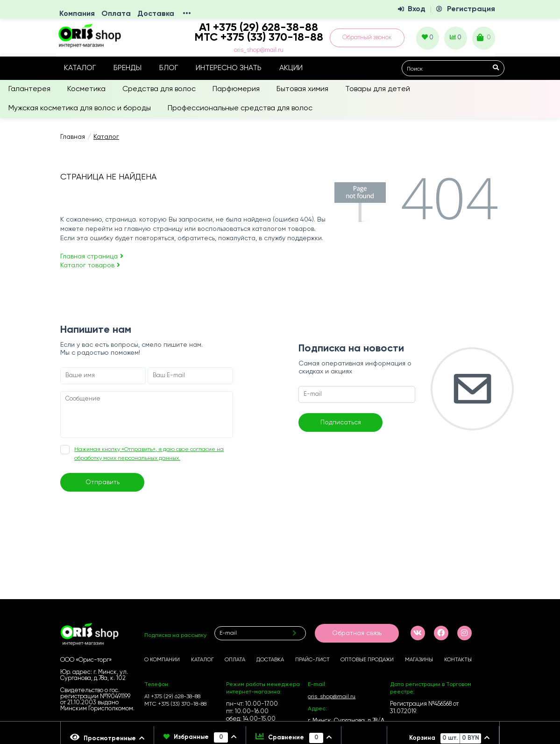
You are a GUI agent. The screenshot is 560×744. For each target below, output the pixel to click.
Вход (417, 9)
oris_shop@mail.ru (259, 50)
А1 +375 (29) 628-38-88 (172, 697)
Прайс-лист (312, 660)
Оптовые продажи (367, 660)
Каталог (80, 68)
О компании (162, 660)
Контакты (458, 660)
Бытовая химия (302, 89)
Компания (77, 14)
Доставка (156, 14)
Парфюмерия (236, 89)
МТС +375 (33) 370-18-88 (259, 37)
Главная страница (92, 257)
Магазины (419, 660)
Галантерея (29, 89)
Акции (291, 68)
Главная (73, 137)
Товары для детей (378, 89)
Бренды (128, 68)
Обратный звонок (367, 38)
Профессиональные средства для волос (240, 108)
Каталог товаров (90, 265)
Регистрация (471, 9)
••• (187, 14)
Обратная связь (357, 633)
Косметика (86, 89)
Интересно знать (229, 68)
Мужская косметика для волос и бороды (80, 108)
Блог (169, 68)
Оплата (116, 14)
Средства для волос (159, 89)
